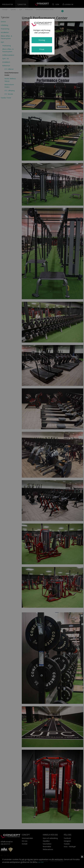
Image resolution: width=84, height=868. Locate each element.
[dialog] (42, 37)
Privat (42, 49)
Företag (42, 40)
